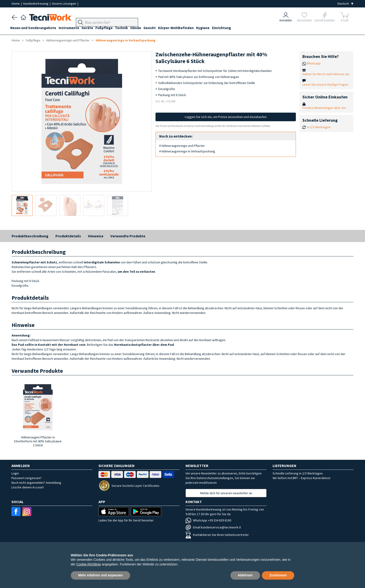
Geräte (91, 28)
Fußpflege (109, 28)
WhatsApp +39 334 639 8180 (208, 520)
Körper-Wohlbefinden (187, 28)
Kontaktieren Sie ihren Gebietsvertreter (217, 535)
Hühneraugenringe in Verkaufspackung (126, 40)
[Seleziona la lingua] (345, 4)
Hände (144, 28)
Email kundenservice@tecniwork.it (213, 527)
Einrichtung (235, 28)
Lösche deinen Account (28, 487)
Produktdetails (68, 236)
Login (15, 473)
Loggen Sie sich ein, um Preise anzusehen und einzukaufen (226, 117)
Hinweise (96, 236)
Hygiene (215, 28)
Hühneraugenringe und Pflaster (68, 40)
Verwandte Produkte (128, 236)
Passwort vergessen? (27, 478)
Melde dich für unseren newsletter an (226, 493)
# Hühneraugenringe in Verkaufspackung (187, 151)
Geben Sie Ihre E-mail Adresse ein (326, 74)
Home (16, 3)
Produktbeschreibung (30, 236)
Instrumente (71, 28)
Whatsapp (314, 63)
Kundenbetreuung (36, 3)
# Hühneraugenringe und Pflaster (182, 146)
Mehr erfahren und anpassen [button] (100, 575)
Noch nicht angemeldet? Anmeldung (36, 483)
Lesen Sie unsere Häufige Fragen (325, 84)
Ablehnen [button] (245, 575)
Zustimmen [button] (278, 575)
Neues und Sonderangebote (35, 28)
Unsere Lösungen (64, 3)
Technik (128, 28)
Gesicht (159, 28)
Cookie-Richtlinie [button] (89, 564)
